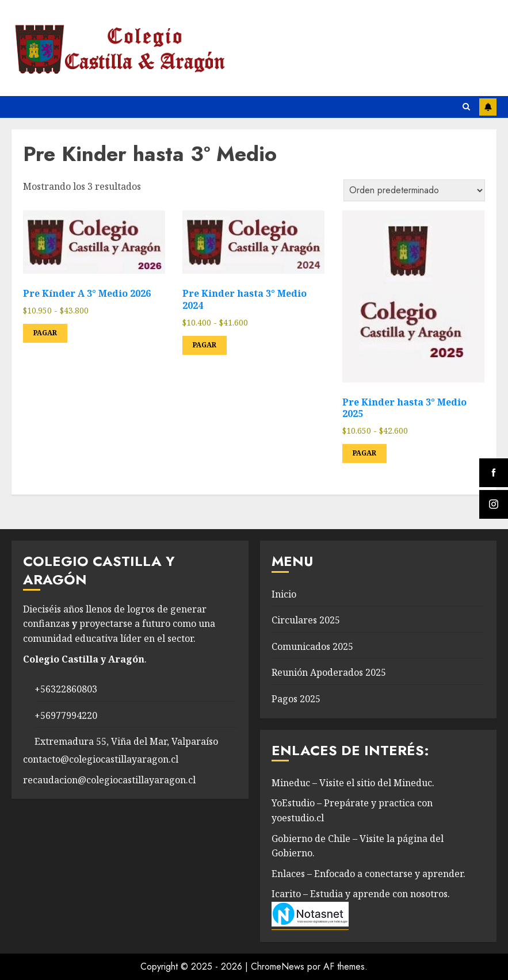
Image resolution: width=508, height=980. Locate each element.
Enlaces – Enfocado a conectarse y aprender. (368, 874)
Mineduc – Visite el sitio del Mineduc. (353, 783)
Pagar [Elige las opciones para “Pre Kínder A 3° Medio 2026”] (45, 333)
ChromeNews (278, 966)
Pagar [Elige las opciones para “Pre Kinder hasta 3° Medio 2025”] (364, 453)
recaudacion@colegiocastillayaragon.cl (109, 780)
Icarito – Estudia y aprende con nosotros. (361, 894)
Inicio (284, 594)
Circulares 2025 (306, 620)
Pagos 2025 (296, 699)
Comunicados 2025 (312, 646)
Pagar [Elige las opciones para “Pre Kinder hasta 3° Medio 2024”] (205, 345)
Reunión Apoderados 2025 (329, 672)
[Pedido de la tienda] (414, 190)
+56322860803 (66, 689)
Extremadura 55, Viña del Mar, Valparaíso (126, 741)
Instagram (488, 107)
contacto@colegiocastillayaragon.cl (101, 759)
